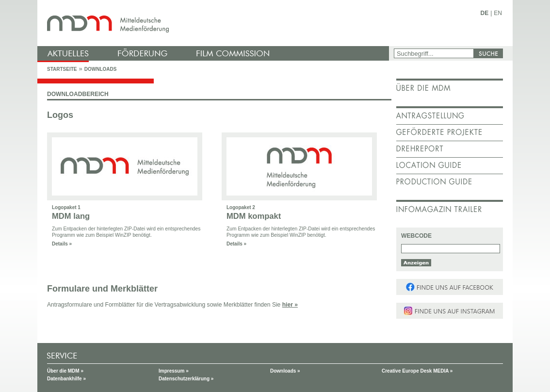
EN (498, 13)
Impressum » (174, 371)
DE (485, 13)
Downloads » (285, 371)
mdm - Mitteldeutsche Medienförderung (214, 23)
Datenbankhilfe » (66, 379)
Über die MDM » (65, 371)
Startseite (62, 69)
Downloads (101, 69)
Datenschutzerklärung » (186, 379)
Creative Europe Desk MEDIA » (417, 371)
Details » (62, 244)
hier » (290, 305)
